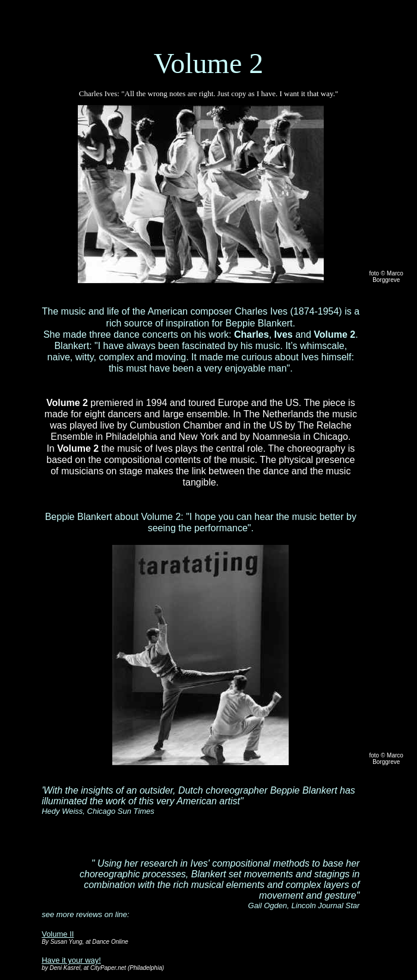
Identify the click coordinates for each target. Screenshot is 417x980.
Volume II (58, 934)
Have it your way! (71, 960)
